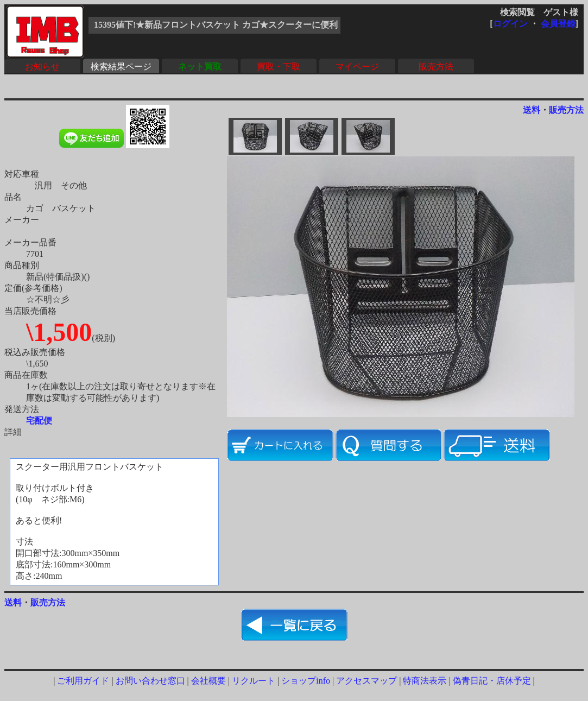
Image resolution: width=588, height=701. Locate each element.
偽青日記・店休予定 (492, 681)
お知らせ (42, 67)
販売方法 (436, 67)
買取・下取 (279, 67)
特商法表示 (425, 681)
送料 (532, 110)
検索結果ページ (121, 67)
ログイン (510, 24)
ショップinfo (306, 681)
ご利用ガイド (83, 681)
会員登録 (558, 24)
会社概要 (208, 681)
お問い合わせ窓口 (150, 681)
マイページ (357, 67)
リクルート (254, 681)
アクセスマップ (366, 681)
